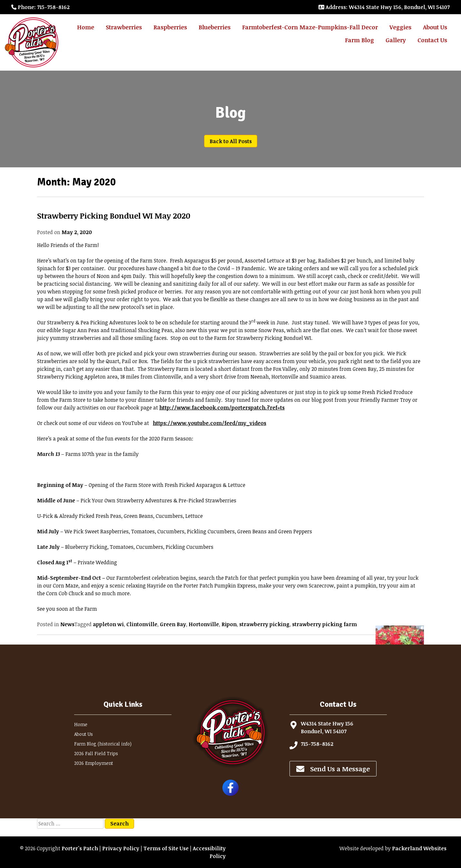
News (67, 624)
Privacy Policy (121, 848)
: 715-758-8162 (40, 7)
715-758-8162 (317, 744)
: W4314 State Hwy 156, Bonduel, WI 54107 (384, 7)
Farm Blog (359, 40)
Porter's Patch (80, 848)
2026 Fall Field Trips (96, 753)
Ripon (229, 624)
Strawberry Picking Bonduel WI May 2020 (114, 216)
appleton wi (108, 624)
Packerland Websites (419, 848)
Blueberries (215, 27)
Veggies (400, 27)
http (222, 408)
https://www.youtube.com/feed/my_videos (210, 423)
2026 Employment (94, 763)
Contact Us (432, 40)
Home (86, 27)
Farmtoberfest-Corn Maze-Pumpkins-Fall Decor (310, 27)
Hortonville (204, 624)
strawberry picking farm (324, 624)
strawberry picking (264, 624)
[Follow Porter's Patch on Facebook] (230, 794)
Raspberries (170, 27)
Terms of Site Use (166, 848)
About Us (435, 27)
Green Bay (173, 624)
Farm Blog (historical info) (103, 744)
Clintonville (142, 624)
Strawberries (124, 27)
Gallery (396, 40)
